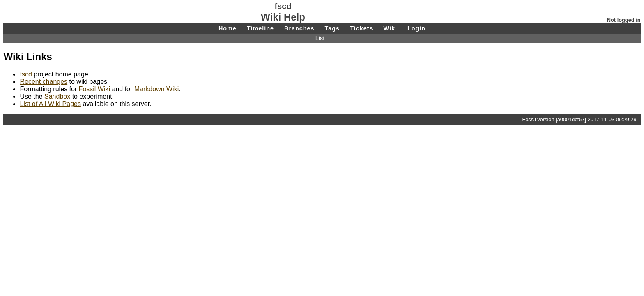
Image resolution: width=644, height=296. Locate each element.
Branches (299, 28)
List (320, 38)
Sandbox (57, 96)
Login (416, 28)
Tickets (361, 28)
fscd (26, 74)
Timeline (260, 28)
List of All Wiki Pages (50, 104)
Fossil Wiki (94, 89)
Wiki (390, 28)
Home (228, 28)
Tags (332, 28)
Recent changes (44, 82)
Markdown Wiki (156, 89)
